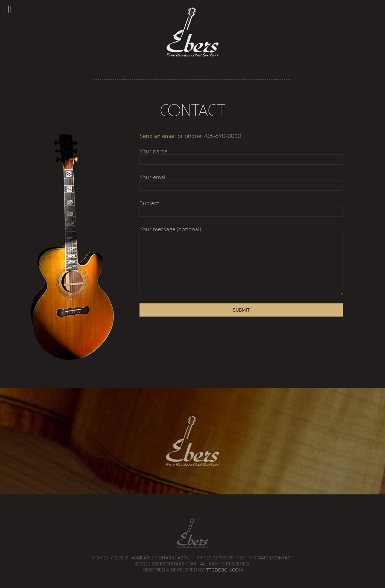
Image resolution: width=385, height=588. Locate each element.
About (185, 558)
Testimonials (253, 558)
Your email (241, 181)
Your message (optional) (241, 260)
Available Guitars (153, 558)
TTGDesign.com (224, 570)
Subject (241, 207)
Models (119, 558)
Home (99, 558)
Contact (283, 558)
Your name (241, 155)
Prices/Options (215, 558)
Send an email (158, 136)
